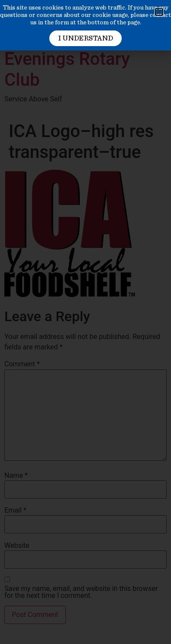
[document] (85, 322)
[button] (159, 12)
